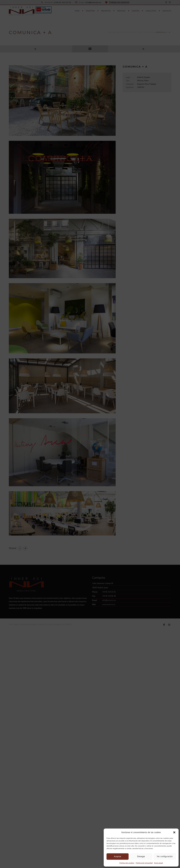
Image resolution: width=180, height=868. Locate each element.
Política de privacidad (144, 863)
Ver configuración (165, 856)
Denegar (141, 856)
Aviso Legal (158, 863)
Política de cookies (127, 863)
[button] (174, 832)
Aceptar (118, 856)
